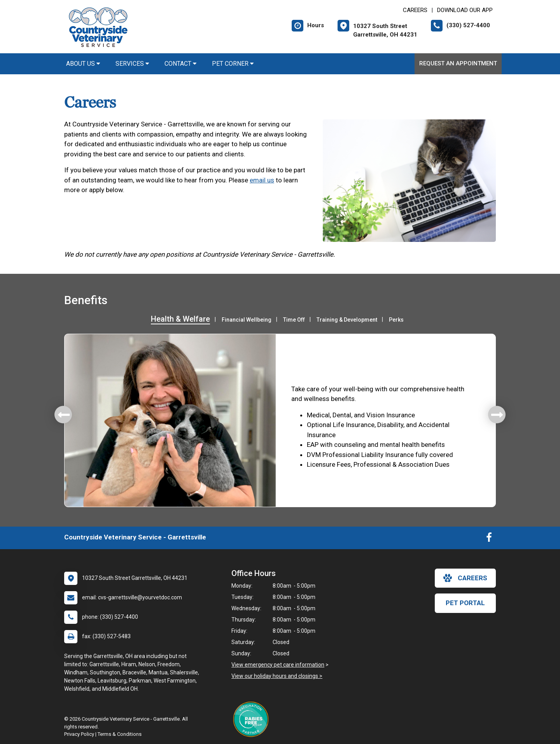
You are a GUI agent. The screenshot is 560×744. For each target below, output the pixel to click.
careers (465, 578)
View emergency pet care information (278, 665)
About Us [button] (83, 64)
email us (262, 180)
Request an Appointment (458, 63)
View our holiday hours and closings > (277, 676)
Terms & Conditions (120, 734)
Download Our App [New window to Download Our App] (465, 10)
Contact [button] (180, 64)
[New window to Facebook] (489, 539)
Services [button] (132, 64)
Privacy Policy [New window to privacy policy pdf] (79, 734)
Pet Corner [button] (233, 64)
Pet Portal (465, 603)
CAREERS (415, 10)
